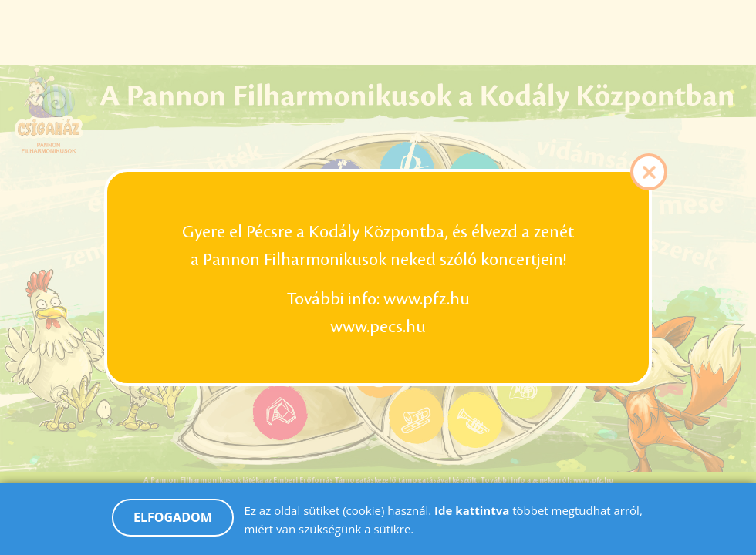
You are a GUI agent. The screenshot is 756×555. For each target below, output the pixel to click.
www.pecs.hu (378, 327)
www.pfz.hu (427, 299)
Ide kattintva (473, 518)
